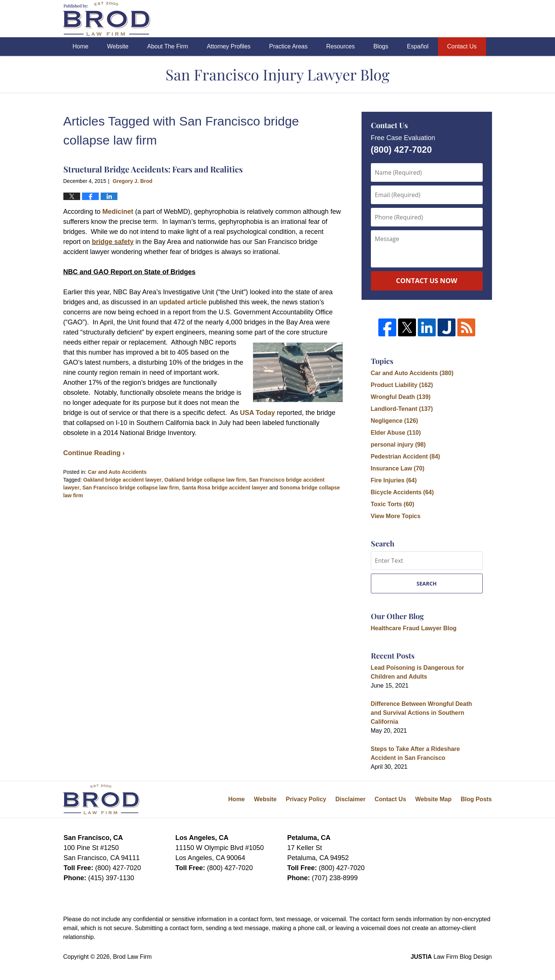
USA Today (258, 413)
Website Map (433, 799)
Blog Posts (476, 799)
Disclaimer (351, 799)
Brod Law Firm (132, 957)
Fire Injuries (394, 480)
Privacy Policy (306, 799)
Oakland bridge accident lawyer (122, 480)
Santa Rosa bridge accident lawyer (225, 488)
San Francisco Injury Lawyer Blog (107, 19)
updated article (183, 302)
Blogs (381, 46)
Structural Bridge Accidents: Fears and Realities (153, 169)
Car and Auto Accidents (117, 472)
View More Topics (396, 516)
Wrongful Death (401, 397)
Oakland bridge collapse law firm (205, 480)
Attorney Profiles (229, 46)
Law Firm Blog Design (451, 957)
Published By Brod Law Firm (451, 19)
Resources (340, 46)
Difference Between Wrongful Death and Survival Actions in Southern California (422, 713)
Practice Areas (288, 46)
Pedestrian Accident (406, 456)
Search (426, 583)
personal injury (398, 445)
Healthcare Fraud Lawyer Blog (414, 628)
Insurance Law (398, 468)
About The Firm (168, 46)
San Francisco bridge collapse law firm (131, 488)
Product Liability (402, 385)
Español (418, 46)
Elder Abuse (396, 433)
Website (118, 46)
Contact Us (462, 46)
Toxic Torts (393, 504)
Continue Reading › (94, 453)
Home (81, 46)
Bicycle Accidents (402, 492)
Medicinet (119, 212)
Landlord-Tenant (402, 409)
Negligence (395, 421)
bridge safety (113, 242)
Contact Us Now (426, 280)
